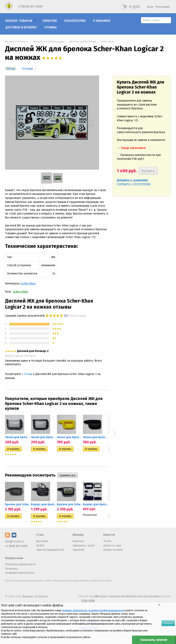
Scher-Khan (108, 41)
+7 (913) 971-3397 (30, 7)
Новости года (112, 546)
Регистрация (163, 7)
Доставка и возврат (21, 27)
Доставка (42, 541)
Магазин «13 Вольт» (17, 41)
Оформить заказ (84, 546)
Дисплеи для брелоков (83, 41)
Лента (107, 541)
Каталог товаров (19, 21)
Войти (40, 546)
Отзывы (50, 27)
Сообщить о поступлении (134, 184)
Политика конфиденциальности (19, 571)
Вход (150, 7)
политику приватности (74, 610)
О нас (40, 535)
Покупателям (75, 21)
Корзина (78, 541)
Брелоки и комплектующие (49, 41)
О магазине (102, 21)
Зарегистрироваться (50, 550)
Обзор (10, 69)
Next (114, 433)
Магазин (78, 535)
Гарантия (50, 21)
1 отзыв (27, 374)
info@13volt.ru (14, 542)
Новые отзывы (113, 550)
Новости (109, 535)
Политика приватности (20, 564)
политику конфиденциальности (106, 610)
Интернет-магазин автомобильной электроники (127, 596)
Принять (168, 623)
